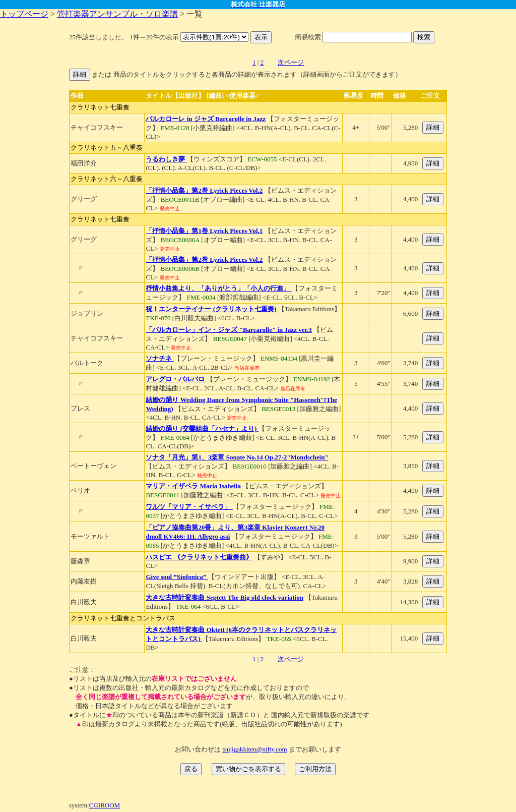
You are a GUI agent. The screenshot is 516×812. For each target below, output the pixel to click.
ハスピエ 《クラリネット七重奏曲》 (199, 557)
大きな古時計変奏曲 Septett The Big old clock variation (224, 597)
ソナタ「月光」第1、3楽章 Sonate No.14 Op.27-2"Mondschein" (237, 457)
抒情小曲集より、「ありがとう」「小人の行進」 (218, 288)
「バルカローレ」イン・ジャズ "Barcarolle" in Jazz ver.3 (229, 330)
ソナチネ (159, 358)
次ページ (291, 62)
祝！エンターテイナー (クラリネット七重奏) (212, 309)
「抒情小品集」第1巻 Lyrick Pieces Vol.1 (204, 231)
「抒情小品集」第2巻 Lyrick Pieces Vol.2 (204, 190)
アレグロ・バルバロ (176, 379)
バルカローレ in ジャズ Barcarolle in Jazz (205, 119)
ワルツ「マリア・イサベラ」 (189, 507)
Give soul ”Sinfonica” (177, 577)
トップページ (24, 14)
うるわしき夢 (166, 159)
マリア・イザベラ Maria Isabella (193, 486)
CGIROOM (105, 805)
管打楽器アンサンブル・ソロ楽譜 (117, 14)
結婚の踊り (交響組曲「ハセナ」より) (202, 428)
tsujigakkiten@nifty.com (254, 749)
